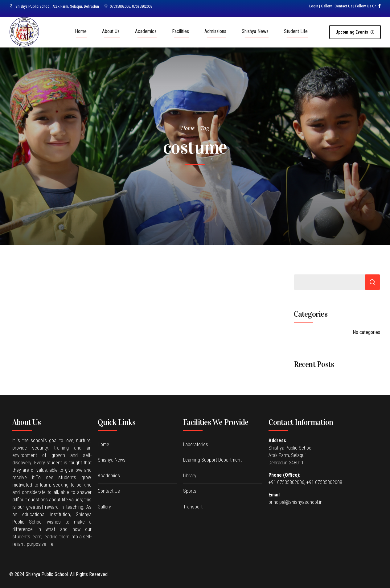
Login (314, 6)
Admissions (215, 31)
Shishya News (255, 31)
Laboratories (196, 444)
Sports (190, 491)
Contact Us (343, 6)
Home (81, 31)
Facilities (181, 31)
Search (372, 282)
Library (190, 476)
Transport (193, 507)
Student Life (296, 31)
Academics (146, 31)
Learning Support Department (212, 460)
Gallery (326, 6)
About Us (111, 31)
